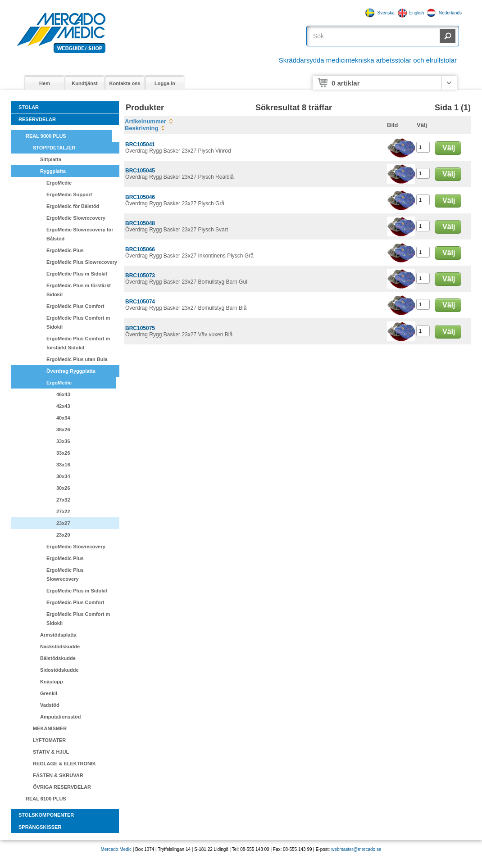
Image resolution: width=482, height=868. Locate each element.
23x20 (63, 535)
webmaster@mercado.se (356, 849)
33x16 (63, 465)
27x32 (63, 500)
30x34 (63, 476)
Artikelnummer (146, 121)
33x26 (63, 453)
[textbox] (374, 36)
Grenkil (49, 693)
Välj (449, 148)
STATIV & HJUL (51, 752)
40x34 (63, 418)
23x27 (63, 523)
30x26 (63, 488)
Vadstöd (50, 705)
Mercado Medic (116, 849)
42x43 (63, 406)
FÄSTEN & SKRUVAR (58, 775)
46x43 (63, 394)
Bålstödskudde (58, 658)
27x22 (63, 511)
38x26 (63, 429)
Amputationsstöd (60, 717)
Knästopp (52, 682)
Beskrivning (141, 128)
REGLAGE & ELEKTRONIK (64, 764)
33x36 (63, 441)
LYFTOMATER (49, 740)
